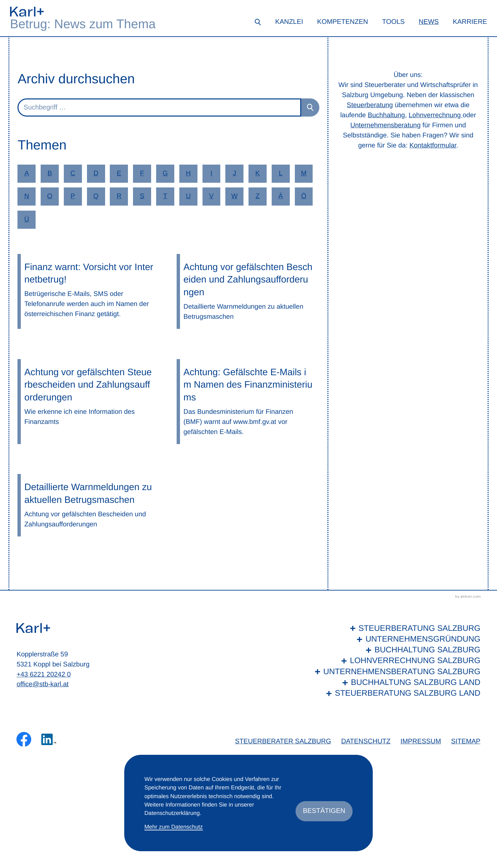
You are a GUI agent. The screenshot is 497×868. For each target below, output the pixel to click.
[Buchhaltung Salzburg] (396, 650)
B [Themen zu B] (50, 173)
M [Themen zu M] (304, 173)
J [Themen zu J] (234, 173)
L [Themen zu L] (281, 173)
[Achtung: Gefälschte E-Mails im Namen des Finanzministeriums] (248, 402)
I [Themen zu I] (212, 173)
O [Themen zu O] (50, 196)
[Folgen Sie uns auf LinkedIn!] (49, 739)
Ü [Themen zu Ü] (27, 219)
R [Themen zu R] (119, 196)
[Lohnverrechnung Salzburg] (396, 661)
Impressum (421, 741)
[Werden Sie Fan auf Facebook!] (24, 739)
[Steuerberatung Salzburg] (396, 628)
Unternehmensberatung (385, 125)
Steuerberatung (370, 105)
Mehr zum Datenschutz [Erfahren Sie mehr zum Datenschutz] (174, 827)
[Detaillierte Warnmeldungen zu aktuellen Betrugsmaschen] (89, 505)
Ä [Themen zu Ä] (281, 196)
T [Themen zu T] (165, 196)
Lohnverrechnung (436, 115)
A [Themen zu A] (27, 173)
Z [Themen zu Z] (258, 196)
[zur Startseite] (27, 12)
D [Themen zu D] (96, 173)
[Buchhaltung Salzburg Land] (396, 683)
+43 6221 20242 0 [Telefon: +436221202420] (43, 675)
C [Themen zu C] (73, 173)
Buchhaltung (386, 115)
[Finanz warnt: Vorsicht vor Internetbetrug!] (89, 291)
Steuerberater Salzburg (283, 741)
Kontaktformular (433, 145)
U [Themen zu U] (188, 196)
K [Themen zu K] (257, 173)
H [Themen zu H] (188, 173)
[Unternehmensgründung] (396, 639)
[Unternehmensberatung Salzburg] (396, 672)
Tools (393, 22)
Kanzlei (289, 22)
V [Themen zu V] (211, 196)
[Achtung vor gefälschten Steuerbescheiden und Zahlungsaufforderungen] (89, 402)
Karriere (470, 22)
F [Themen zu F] (142, 173)
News (429, 22)
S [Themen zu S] (142, 196)
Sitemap (466, 741)
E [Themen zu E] (119, 173)
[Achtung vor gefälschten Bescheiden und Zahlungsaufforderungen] (248, 291)
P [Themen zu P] (73, 196)
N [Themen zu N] (27, 196)
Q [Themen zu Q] (96, 196)
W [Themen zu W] (235, 196)
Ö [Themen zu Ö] (304, 196)
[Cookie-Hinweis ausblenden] (324, 811)
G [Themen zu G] (165, 173)
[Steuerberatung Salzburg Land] (396, 693)
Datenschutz (366, 741)
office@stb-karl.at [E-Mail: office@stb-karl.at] (42, 684)
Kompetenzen (343, 22)
